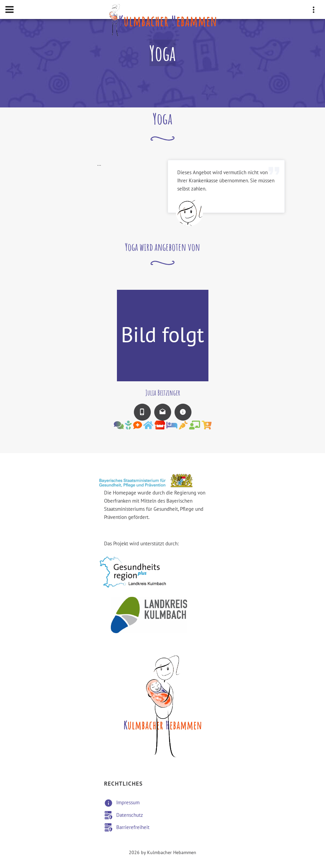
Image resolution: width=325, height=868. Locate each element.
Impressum (128, 803)
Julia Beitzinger (163, 393)
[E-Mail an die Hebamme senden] (163, 412)
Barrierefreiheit (133, 827)
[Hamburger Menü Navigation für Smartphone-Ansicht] (9, 9)
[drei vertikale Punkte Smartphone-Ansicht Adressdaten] (313, 11)
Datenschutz (130, 815)
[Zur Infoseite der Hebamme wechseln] (183, 412)
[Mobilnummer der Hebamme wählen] (142, 412)
